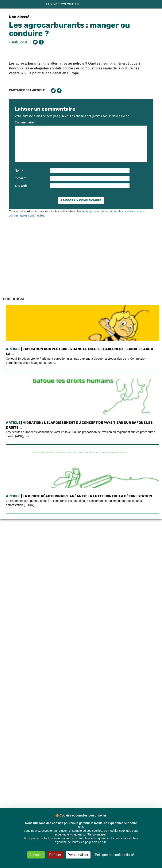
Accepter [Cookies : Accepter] (36, 855)
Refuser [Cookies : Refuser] (55, 855)
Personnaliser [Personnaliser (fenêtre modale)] (78, 855)
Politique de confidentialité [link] (115, 855)
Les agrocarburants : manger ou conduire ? (69, 29)
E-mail (20, 178)
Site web (21, 186)
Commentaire (25, 122)
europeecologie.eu (63, 4)
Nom (19, 171)
